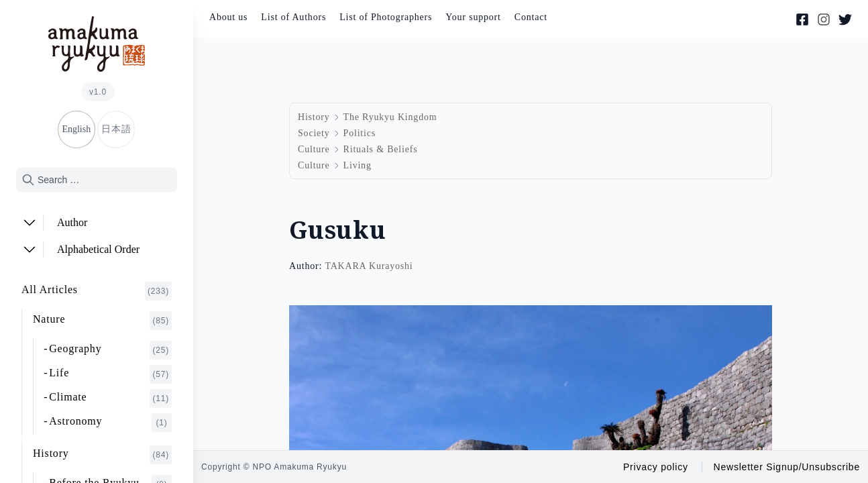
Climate (110, 398)
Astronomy (110, 423)
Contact (531, 17)
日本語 (116, 129)
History (102, 455)
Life (110, 374)
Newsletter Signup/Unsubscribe (786, 467)
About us (228, 17)
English (76, 129)
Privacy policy (656, 467)
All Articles (97, 291)
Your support (473, 17)
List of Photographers (386, 17)
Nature (102, 321)
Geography (110, 350)
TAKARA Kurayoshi (369, 266)
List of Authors (293, 17)
